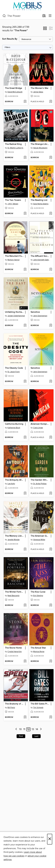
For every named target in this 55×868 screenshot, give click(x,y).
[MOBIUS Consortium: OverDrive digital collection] (27, 6)
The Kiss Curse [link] (38, 592)
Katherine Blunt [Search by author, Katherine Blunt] (14, 428)
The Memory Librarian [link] (14, 536)
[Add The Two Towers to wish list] (25, 214)
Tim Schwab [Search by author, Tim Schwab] (38, 708)
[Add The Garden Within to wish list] (51, 493)
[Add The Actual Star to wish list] (51, 661)
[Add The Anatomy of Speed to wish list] (25, 717)
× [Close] (50, 839)
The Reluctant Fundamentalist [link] (14, 256)
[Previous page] (16, 729)
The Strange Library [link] (40, 144)
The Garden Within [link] (40, 480)
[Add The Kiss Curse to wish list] (51, 605)
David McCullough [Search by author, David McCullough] (15, 92)
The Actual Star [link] (38, 648)
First (21, 736)
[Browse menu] (50, 16)
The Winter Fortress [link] (14, 592)
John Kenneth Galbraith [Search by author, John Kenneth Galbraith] (42, 260)
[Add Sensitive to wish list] (51, 326)
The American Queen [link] (40, 536)
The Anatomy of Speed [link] (14, 704)
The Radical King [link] (13, 144)
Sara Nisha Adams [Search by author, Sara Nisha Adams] (41, 204)
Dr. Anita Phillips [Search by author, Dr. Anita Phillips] (40, 484)
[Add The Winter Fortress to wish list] (25, 605)
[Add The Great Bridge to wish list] (25, 102)
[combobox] (22, 16)
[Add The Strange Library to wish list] (51, 158)
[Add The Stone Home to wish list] (25, 661)
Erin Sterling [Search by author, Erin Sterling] (38, 596)
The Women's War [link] (40, 88)
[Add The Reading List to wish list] (51, 214)
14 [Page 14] (37, 729)
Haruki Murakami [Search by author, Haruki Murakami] (40, 148)
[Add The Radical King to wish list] (25, 158)
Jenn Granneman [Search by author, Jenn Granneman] (40, 316)
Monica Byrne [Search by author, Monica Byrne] (39, 652)
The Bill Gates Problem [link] (40, 704)
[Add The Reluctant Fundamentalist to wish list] (25, 270)
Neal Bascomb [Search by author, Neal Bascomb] (13, 596)
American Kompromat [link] (40, 424)
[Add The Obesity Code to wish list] (25, 382)
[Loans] (44, 16)
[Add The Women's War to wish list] (51, 102)
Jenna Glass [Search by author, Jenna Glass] (38, 92)
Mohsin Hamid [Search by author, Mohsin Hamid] (13, 260)
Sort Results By (10, 39)
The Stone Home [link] (13, 648)
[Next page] (41, 729)
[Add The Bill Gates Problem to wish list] (51, 717)
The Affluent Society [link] (40, 256)
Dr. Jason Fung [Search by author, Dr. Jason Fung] (13, 372)
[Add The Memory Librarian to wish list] (25, 549)
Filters (7, 47)
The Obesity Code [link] (14, 368)
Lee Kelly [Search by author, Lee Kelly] (11, 484)
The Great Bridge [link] (13, 88)
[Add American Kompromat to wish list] (51, 438)
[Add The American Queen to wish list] (51, 549)
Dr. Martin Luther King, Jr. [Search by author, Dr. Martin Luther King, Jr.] (16, 148)
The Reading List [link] (39, 200)
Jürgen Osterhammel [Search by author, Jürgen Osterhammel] (16, 316)
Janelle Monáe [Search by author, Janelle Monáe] (13, 540)
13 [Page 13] (33, 729)
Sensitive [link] (35, 312)
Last (36, 736)
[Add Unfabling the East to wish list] (25, 326)
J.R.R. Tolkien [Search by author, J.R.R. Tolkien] (13, 204)
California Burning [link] (14, 424)
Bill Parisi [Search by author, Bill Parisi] (11, 708)
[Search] (4, 16)
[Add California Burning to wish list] (25, 438)
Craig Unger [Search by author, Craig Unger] (38, 428)
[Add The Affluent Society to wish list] (51, 270)
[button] (45, 29)
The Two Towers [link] (13, 200)
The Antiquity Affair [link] (14, 480)
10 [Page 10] (20, 729)
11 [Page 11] (24, 729)
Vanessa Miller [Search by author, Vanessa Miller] (39, 540)
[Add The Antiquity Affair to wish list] (25, 493)
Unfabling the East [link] (14, 312)
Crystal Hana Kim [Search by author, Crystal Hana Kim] (15, 652)
